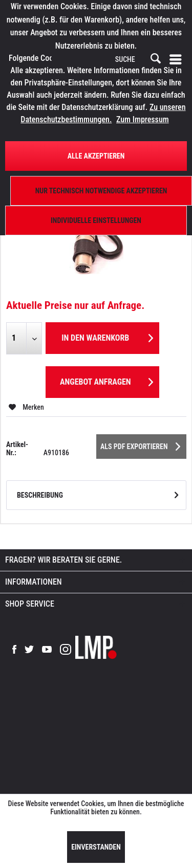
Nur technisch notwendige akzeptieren (101, 191)
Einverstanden (96, 847)
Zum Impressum (143, 119)
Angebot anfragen (106, 380)
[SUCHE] (137, 60)
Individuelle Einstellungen (96, 220)
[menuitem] (178, 59)
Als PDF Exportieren (140, 444)
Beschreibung (40, 495)
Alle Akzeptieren (96, 156)
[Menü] (178, 59)
